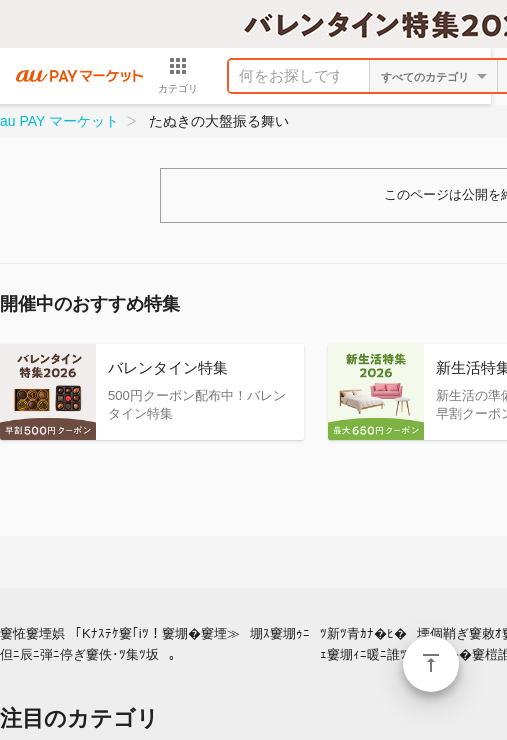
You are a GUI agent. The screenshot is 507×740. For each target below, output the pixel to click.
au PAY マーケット (59, 121)
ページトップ (431, 664)
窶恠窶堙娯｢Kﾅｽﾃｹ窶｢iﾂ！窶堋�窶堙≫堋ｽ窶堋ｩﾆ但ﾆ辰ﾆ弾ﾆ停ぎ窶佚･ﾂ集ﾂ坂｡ (155, 644)
